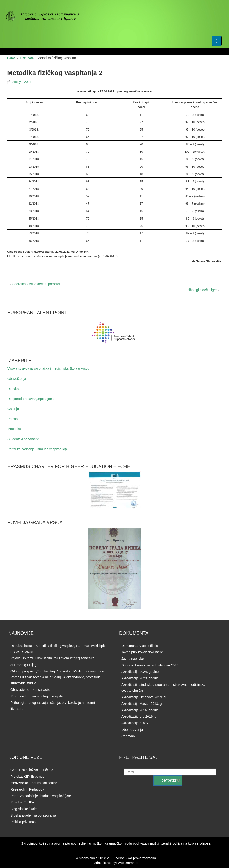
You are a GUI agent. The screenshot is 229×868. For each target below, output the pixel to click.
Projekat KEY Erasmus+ (28, 777)
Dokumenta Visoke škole (140, 646)
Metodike (14, 429)
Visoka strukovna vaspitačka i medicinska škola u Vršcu (48, 368)
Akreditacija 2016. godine (140, 710)
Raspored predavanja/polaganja (31, 399)
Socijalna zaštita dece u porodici (36, 284)
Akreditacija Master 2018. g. (142, 704)
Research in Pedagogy (27, 789)
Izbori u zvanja (132, 730)
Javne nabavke (133, 659)
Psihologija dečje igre (201, 290)
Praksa (13, 419)
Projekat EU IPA (22, 802)
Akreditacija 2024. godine (140, 672)
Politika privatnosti (24, 822)
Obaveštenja (17, 379)
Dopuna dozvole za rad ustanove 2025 (150, 665)
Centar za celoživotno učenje (32, 770)
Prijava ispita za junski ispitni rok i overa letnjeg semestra (52, 658)
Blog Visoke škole (24, 809)
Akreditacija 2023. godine (140, 678)
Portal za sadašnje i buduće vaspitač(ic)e (38, 449)
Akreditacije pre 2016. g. (139, 717)
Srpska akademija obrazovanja (33, 815)
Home (11, 58)
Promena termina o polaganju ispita (37, 696)
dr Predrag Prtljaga (24, 665)
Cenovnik (128, 736)
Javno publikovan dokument (142, 652)
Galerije (13, 409)
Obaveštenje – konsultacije (30, 690)
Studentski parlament (23, 439)
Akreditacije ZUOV (135, 723)
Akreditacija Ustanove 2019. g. (144, 697)
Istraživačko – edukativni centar (34, 783)
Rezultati (27, 58)
